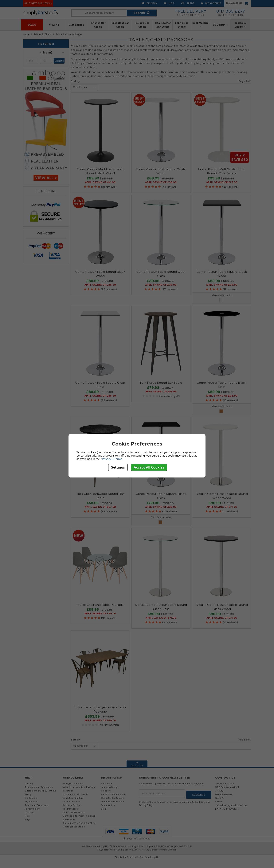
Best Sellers (76, 25)
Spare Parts (69, 819)
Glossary (106, 791)
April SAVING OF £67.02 (100, 507)
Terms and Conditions (37, 805)
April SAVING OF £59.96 (161, 392)
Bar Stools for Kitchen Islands (79, 816)
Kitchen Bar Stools (98, 25)
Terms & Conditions (196, 801)
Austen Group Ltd (150, 857)
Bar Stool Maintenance (113, 794)
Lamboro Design (110, 787)
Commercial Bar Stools (76, 794)
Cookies (29, 812)
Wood (221, 411)
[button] (46, 53)
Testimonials (108, 805)
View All (54, 25)
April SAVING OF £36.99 (161, 182)
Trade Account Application (39, 787)
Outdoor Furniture (72, 805)
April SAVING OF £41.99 (100, 182)
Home (26, 34)
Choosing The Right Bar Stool (79, 823)
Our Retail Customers (113, 798)
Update (59, 61)
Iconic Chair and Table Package (100, 605)
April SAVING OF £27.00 (222, 182)
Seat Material (201, 25)
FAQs (28, 819)
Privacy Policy (32, 809)
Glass (221, 300)
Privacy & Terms (112, 459)
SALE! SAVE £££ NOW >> (38, 3)
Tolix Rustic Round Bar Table (161, 383)
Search (142, 13)
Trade (188, 3)
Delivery (149, 3)
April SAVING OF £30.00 (100, 614)
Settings (118, 467)
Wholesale (107, 783)
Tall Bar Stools (71, 809)
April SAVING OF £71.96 (222, 507)
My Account (211, 3)
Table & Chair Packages (69, 34)
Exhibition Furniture (73, 798)
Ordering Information (112, 801)
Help (169, 3)
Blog (104, 809)
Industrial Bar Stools (74, 812)
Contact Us (31, 798)
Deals (32, 25)
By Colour (221, 25)
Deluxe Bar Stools (142, 25)
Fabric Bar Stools (182, 25)
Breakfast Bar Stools (120, 25)
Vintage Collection (73, 783)
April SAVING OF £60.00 (100, 721)
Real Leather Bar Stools (163, 25)
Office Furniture (71, 801)
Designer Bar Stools (74, 827)
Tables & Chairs (240, 25)
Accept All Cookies (149, 467)
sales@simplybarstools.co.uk (231, 805)
